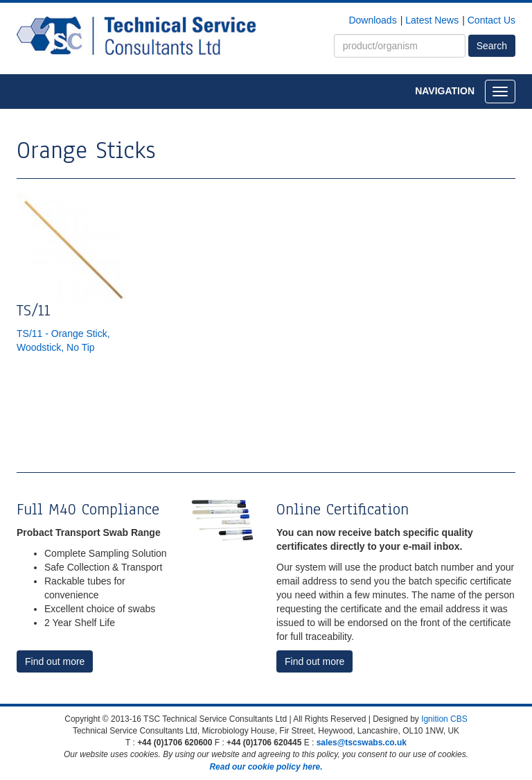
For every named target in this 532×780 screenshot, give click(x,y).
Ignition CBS (444, 719)
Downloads (372, 20)
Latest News (432, 20)
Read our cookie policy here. (266, 767)
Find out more (55, 661)
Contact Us (491, 20)
